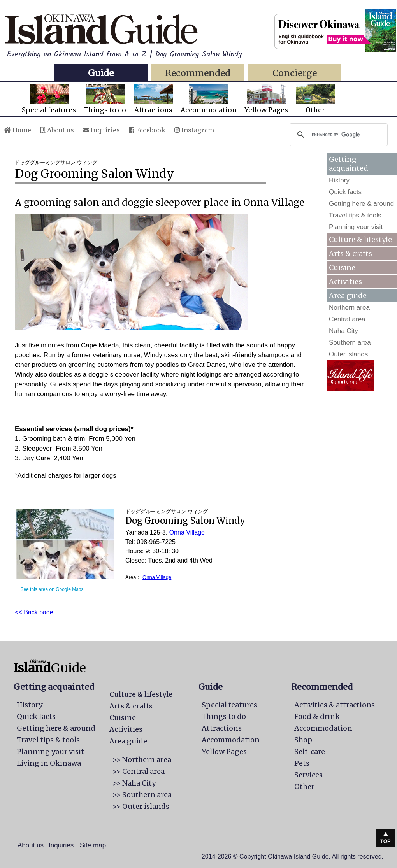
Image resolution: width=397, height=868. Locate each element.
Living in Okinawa (49, 763)
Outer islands (348, 354)
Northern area (349, 308)
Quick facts (345, 192)
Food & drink (317, 716)
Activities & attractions (335, 705)
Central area (347, 319)
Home (18, 130)
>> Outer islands (141, 806)
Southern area (350, 343)
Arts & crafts (350, 253)
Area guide (128, 741)
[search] (337, 135)
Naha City (343, 331)
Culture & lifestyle (360, 239)
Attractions (153, 99)
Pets (302, 763)
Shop (303, 740)
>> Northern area (142, 760)
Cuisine (342, 267)
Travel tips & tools (355, 215)
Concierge (295, 73)
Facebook (147, 130)
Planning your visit (356, 227)
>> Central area (139, 771)
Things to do (105, 99)
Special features (49, 99)
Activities (345, 281)
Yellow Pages (266, 99)
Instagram (194, 130)
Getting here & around (361, 204)
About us (57, 130)
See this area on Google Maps (52, 589)
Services (308, 775)
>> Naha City (134, 783)
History (339, 180)
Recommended (198, 73)
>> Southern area (142, 795)
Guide (101, 73)
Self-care (310, 751)
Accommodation (209, 99)
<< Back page (34, 612)
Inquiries (101, 130)
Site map (93, 845)
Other (315, 99)
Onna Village (187, 532)
